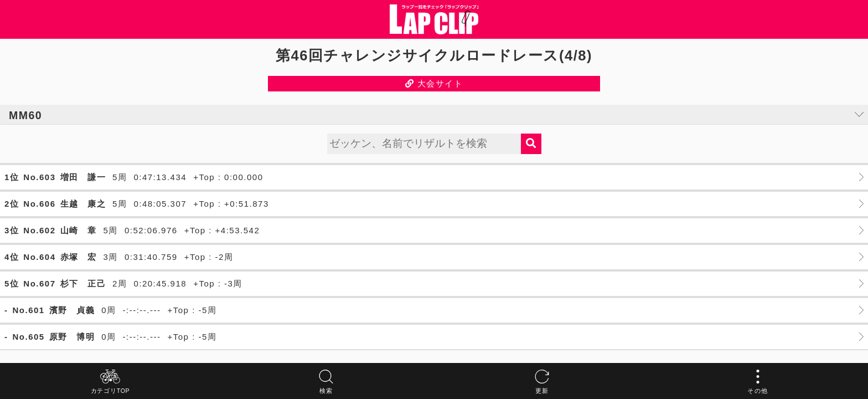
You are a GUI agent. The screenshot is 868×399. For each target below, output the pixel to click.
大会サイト (434, 83)
